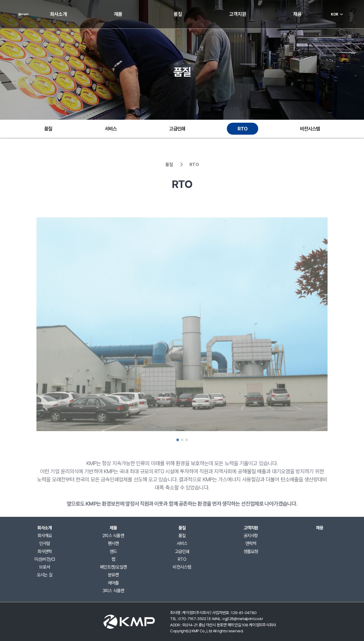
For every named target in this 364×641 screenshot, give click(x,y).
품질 (178, 14)
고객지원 (238, 14)
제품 (118, 14)
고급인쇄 (177, 129)
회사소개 (58, 14)
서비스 (111, 129)
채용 (297, 14)
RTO (243, 129)
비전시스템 (310, 129)
